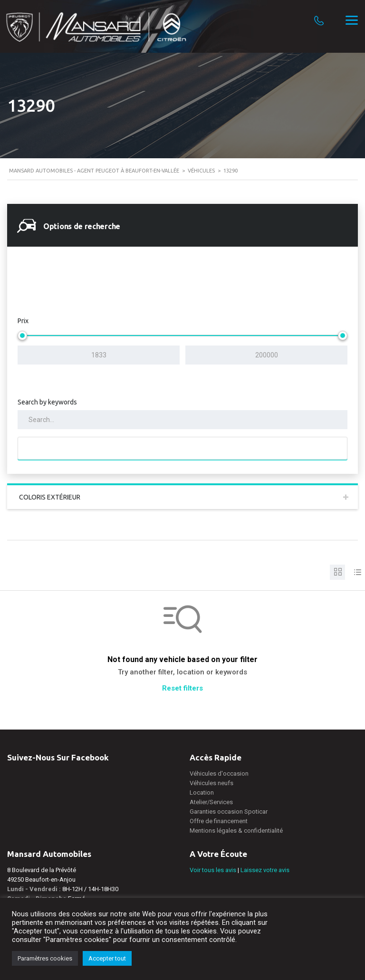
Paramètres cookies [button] (45, 958)
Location (202, 793)
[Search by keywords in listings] (182, 420)
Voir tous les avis (213, 870)
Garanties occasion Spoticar (229, 812)
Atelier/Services (211, 802)
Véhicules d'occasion (219, 773)
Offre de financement (219, 821)
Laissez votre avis (265, 870)
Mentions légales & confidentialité (236, 831)
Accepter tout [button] (107, 958)
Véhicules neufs (211, 783)
